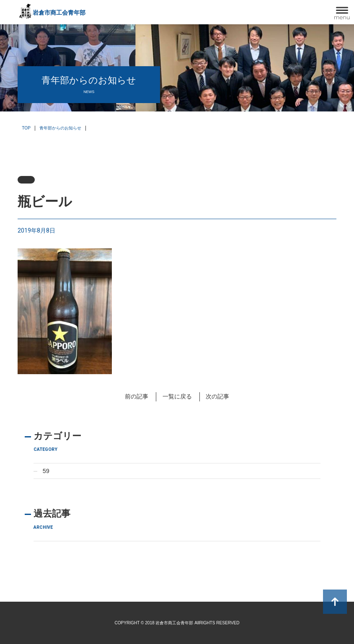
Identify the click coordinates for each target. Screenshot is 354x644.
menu (342, 17)
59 (46, 471)
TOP (26, 128)
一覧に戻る (177, 396)
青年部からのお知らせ (60, 128)
